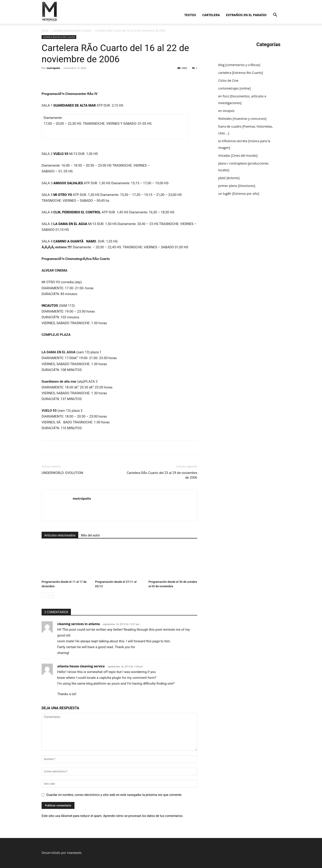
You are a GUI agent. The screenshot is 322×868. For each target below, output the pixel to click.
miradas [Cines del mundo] (238, 155)
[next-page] (52, 595)
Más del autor (90, 535)
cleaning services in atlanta (78, 624)
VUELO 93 (61, 154)
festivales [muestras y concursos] (242, 119)
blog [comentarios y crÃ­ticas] (239, 65)
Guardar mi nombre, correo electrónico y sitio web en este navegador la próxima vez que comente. (114, 795)
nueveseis (74, 853)
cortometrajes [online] (234, 88)
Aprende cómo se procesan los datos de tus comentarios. (143, 816)
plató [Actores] (229, 178)
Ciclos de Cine (228, 80)
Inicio (45, 31)
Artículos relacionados (60, 535)
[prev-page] (44, 595)
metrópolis (53, 68)
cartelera (211, 15)
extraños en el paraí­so (246, 15)
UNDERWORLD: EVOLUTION (62, 473)
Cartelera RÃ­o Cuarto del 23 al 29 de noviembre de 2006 (162, 475)
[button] (275, 15)
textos (190, 15)
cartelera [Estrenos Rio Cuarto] (72, 31)
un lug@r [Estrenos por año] (239, 194)
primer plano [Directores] (237, 186)
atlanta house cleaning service (81, 666)
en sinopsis (226, 111)
